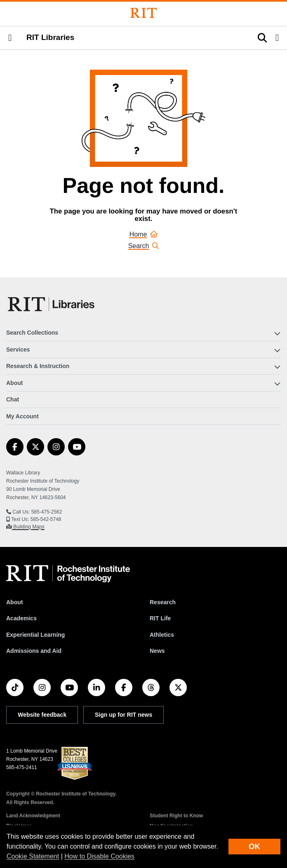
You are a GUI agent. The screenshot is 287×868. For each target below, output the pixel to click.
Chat (13, 399)
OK (254, 846)
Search (144, 246)
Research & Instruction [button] (38, 366)
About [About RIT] (14, 602)
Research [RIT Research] (163, 602)
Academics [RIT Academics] (21, 618)
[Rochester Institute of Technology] (143, 13)
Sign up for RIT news (124, 715)
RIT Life (160, 618)
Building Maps (28, 527)
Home (144, 234)
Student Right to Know (176, 816)
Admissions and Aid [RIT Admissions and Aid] (34, 651)
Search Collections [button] (32, 333)
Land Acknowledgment (33, 816)
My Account (22, 416)
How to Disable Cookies (99, 856)
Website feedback (42, 715)
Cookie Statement (33, 856)
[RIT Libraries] (52, 304)
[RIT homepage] (68, 574)
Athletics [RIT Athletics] (162, 635)
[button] (10, 38)
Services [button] (18, 350)
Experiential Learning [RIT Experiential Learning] (35, 635)
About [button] (14, 383)
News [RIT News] (157, 651)
